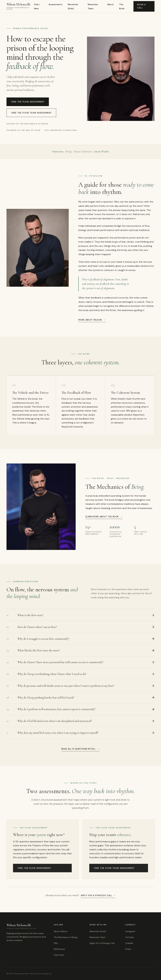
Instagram (130, 931)
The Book (122, 6)
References (59, 949)
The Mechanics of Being (66, 937)
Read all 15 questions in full (78, 750)
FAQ (56, 943)
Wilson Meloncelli (27, 926)
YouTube (130, 937)
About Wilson (61, 931)
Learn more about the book (102, 517)
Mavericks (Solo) (73, 6)
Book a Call (141, 6)
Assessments (55, 4)
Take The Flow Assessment (28, 102)
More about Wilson (90, 321)
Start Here (37, 6)
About (111, 4)
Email (128, 949)
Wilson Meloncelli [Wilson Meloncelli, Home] (20, 6)
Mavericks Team (93, 6)
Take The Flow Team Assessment (31, 113)
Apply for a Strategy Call (102, 943)
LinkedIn (129, 943)
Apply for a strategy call (96, 896)
